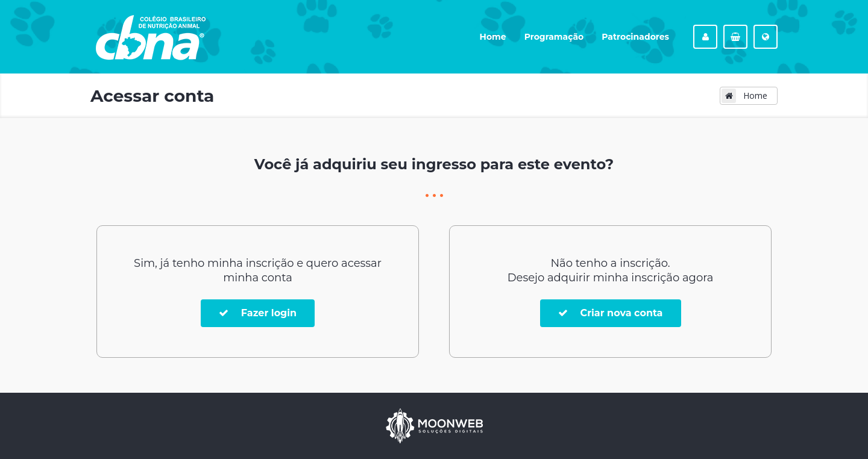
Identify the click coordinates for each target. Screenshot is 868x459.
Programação (554, 37)
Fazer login (258, 313)
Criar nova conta (611, 313)
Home (493, 37)
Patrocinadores (635, 37)
